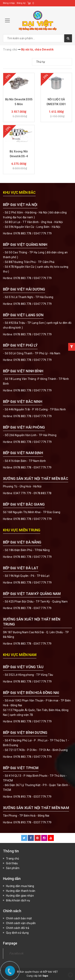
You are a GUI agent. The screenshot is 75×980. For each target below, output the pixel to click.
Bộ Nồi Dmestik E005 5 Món (19, 102)
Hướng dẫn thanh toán (21, 891)
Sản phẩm (13, 868)
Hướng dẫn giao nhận (20, 896)
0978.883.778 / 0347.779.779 (32, 682)
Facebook (16, 953)
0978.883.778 (22, 233)
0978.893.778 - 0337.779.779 (32, 797)
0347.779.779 (43, 233)
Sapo (45, 976)
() (33, 3)
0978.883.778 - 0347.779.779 (32, 467)
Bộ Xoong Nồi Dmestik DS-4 (19, 154)
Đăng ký (21, 3)
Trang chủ (12, 858)
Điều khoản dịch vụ (18, 900)
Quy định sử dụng (17, 933)
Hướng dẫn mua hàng (20, 886)
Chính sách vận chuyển (21, 923)
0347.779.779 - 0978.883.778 (32, 493)
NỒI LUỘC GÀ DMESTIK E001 (56, 102)
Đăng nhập (9, 3)
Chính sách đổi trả (18, 928)
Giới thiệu (12, 863)
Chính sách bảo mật (19, 918)
